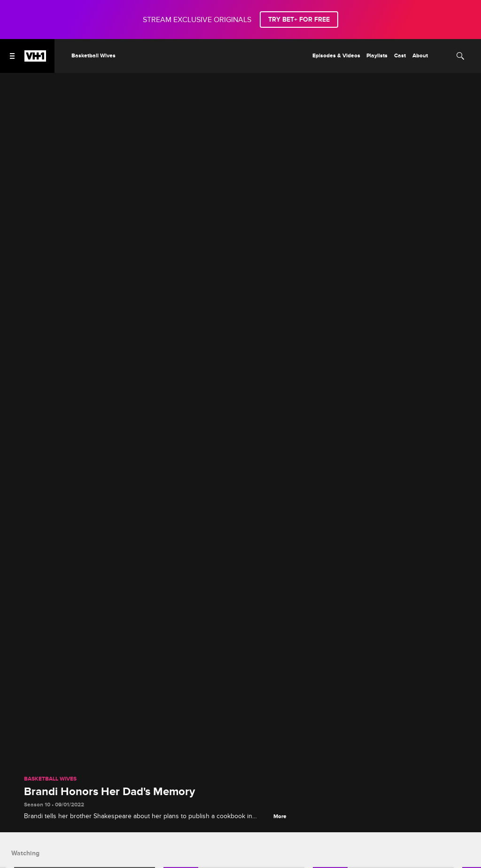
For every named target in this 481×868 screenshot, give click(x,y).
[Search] (460, 56)
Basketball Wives (50, 779)
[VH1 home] (35, 59)
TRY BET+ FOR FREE (299, 20)
